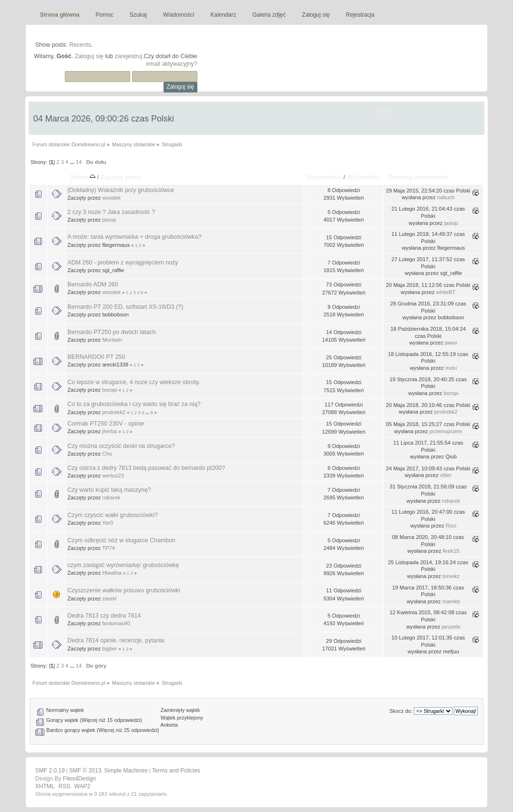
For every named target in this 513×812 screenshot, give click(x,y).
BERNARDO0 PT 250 (96, 357)
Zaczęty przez (121, 177)
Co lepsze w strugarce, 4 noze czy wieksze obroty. (133, 382)
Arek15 (451, 551)
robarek (111, 497)
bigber (109, 649)
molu (451, 368)
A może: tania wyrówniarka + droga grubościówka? (134, 237)
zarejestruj (129, 56)
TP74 (108, 548)
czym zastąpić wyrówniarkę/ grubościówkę (123, 565)
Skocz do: (401, 711)
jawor (451, 343)
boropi (109, 390)
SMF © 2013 (85, 771)
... (72, 162)
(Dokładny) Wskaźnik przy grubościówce (121, 190)
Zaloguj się (89, 56)
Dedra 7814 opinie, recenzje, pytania (116, 640)
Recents (80, 45)
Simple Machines (126, 771)
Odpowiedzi (324, 177)
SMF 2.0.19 (50, 771)
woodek (111, 198)
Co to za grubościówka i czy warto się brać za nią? (134, 404)
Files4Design (79, 779)
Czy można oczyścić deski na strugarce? (121, 446)
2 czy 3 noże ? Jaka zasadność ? (111, 212)
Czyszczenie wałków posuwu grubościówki (123, 590)
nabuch (446, 197)
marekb (451, 601)
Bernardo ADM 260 (92, 284)
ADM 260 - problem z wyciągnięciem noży (123, 263)
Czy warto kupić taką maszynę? (109, 490)
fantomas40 (116, 623)
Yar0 (108, 523)
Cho (107, 454)
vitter (446, 475)
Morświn (112, 340)
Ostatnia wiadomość (418, 177)
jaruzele (451, 627)
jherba (109, 431)
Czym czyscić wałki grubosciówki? (112, 515)
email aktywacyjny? (171, 64)
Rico (451, 526)
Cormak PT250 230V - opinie (106, 424)
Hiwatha (112, 573)
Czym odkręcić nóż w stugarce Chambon (121, 540)
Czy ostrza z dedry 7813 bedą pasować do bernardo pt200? (146, 468)
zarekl (109, 599)
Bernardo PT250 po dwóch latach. (112, 332)
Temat (83, 177)
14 (79, 162)
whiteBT (446, 292)
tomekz (451, 576)
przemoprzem (446, 431)
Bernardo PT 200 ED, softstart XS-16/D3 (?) (125, 307)
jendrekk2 (114, 412)
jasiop (109, 220)
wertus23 (113, 476)
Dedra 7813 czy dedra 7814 (104, 616)
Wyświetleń (364, 177)
